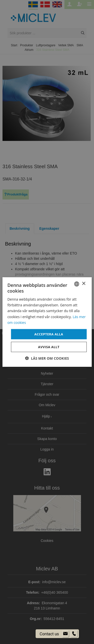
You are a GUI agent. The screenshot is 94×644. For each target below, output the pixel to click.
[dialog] (47, 322)
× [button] (84, 284)
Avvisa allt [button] (49, 347)
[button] (47, 358)
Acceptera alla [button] (49, 334)
